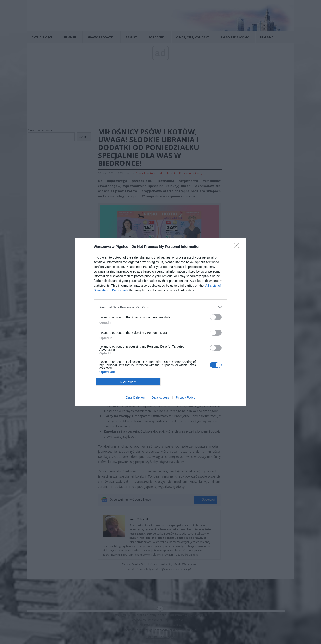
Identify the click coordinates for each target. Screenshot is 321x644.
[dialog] (160, 322)
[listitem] (160, 307)
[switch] (216, 317)
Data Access (160, 397)
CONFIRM (128, 382)
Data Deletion (135, 397)
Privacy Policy (186, 397)
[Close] (238, 247)
